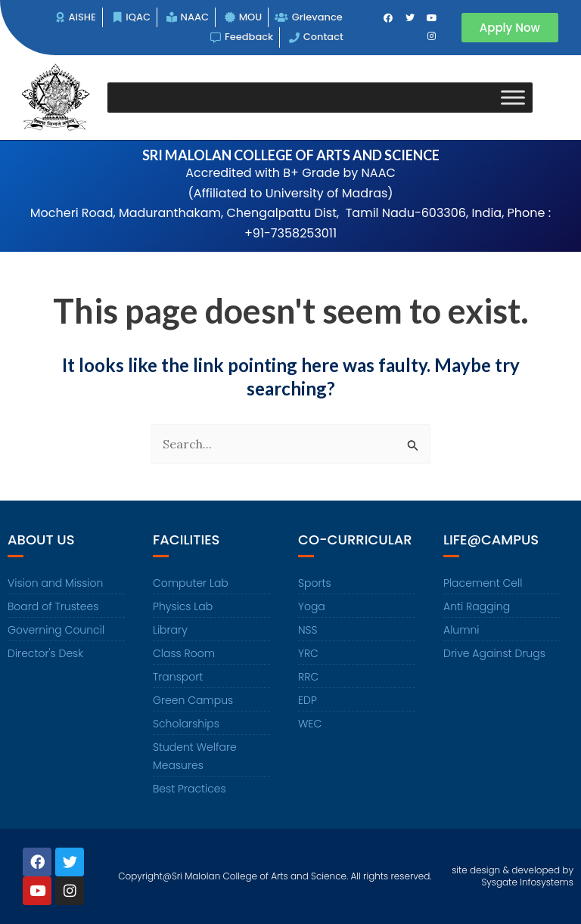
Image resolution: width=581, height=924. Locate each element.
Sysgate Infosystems (527, 882)
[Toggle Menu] (513, 97)
